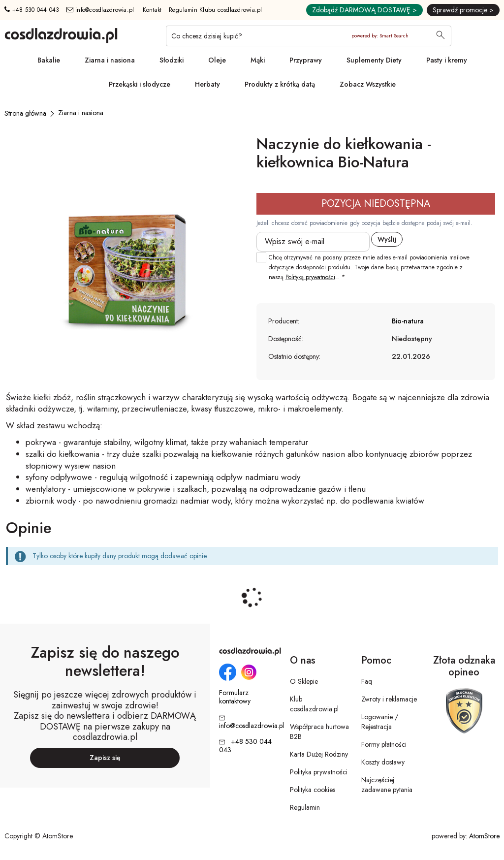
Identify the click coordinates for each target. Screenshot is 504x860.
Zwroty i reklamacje (389, 699)
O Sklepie (304, 681)
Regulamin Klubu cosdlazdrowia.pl (216, 10)
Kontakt (152, 10)
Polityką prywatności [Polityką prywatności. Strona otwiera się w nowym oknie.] (310, 277)
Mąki (258, 60)
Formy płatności (384, 744)
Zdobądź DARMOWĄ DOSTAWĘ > (364, 10)
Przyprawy (306, 60)
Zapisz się (105, 758)
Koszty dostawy (383, 762)
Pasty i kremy (447, 60)
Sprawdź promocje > (463, 10)
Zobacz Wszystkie (368, 84)
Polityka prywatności (319, 772)
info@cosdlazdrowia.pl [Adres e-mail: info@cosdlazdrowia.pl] (100, 10)
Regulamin (305, 807)
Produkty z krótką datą (280, 84)
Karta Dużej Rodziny (319, 754)
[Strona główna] (25, 113)
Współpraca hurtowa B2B (319, 732)
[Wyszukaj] (441, 36)
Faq (367, 681)
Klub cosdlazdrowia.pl (314, 704)
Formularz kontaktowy (235, 697)
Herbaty (207, 84)
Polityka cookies (313, 790)
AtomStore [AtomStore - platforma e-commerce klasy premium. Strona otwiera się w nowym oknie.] (484, 836)
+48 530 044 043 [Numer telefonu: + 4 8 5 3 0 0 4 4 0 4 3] (32, 10)
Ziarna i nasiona (110, 60)
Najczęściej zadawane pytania (387, 785)
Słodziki (172, 60)
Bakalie (49, 60)
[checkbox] (261, 257)
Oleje (217, 60)
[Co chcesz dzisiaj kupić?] (309, 36)
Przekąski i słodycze (140, 84)
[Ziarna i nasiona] (81, 113)
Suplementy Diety (374, 60)
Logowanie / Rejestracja (380, 722)
